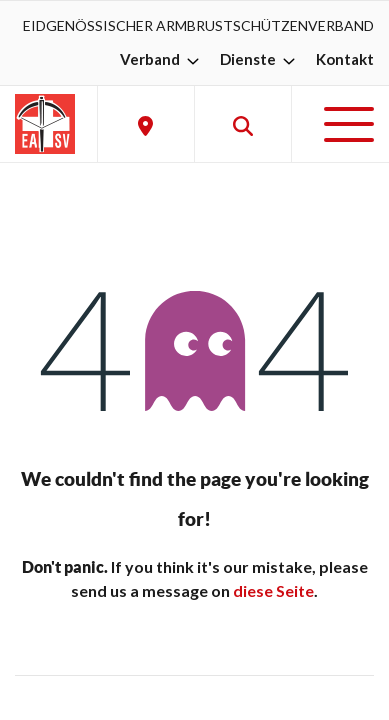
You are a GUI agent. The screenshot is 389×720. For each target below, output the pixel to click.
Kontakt (345, 59)
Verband (162, 59)
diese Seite (273, 590)
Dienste (260, 59)
